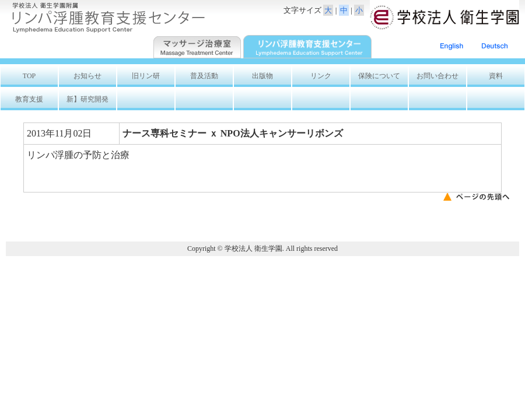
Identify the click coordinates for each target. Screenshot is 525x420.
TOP (29, 76)
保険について (379, 76)
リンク (321, 76)
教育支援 (29, 99)
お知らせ (87, 76)
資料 (496, 76)
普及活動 (204, 76)
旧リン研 (146, 76)
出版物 (262, 76)
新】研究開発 (91, 99)
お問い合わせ (437, 76)
